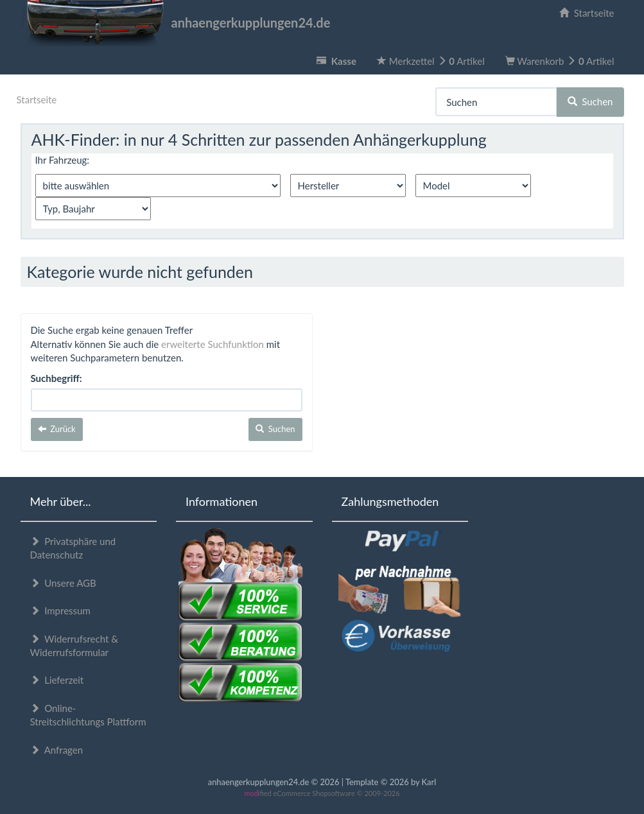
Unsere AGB (63, 583)
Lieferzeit (57, 680)
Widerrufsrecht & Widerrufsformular (74, 645)
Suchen (590, 101)
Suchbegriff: (57, 378)
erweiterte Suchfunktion (213, 344)
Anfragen (57, 750)
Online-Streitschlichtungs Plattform (88, 715)
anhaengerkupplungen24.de (176, 22)
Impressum (60, 610)
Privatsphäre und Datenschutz (73, 548)
